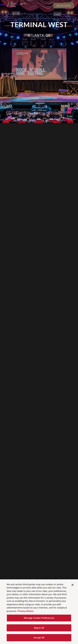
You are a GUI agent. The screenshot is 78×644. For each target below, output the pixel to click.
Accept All (39, 638)
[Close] (73, 585)
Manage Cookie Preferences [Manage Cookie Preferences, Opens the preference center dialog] (39, 618)
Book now (64, 6)
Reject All (39, 628)
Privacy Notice (25, 611)
